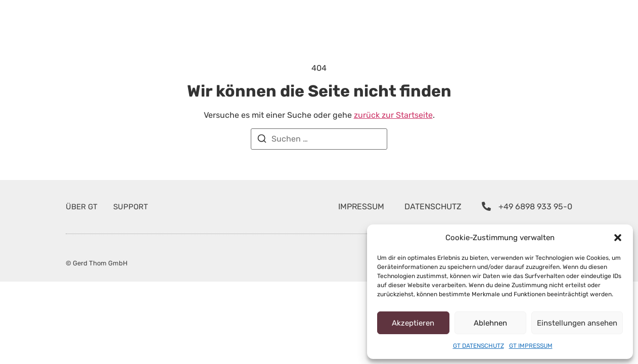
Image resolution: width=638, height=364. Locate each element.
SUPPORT (130, 207)
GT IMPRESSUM (531, 346)
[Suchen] (262, 140)
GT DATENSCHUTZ (478, 346)
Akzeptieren (416, 323)
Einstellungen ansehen (583, 323)
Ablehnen (499, 323)
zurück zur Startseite (382, 115)
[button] (618, 238)
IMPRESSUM (372, 207)
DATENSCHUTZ (445, 207)
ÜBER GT (82, 207)
